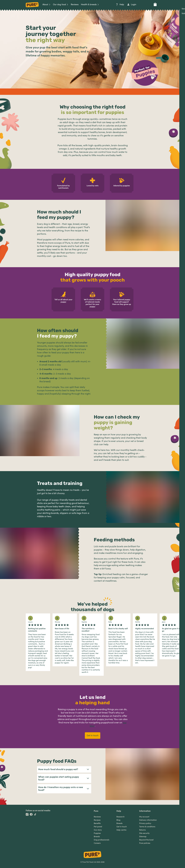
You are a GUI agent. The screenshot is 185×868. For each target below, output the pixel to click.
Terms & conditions (147, 827)
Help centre (121, 830)
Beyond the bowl (146, 840)
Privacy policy (145, 823)
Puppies (97, 833)
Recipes (97, 820)
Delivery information (148, 820)
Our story (98, 830)
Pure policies (145, 843)
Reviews (97, 817)
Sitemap (143, 837)
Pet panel (98, 827)
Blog (118, 820)
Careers (97, 843)
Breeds (97, 837)
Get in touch (122, 827)
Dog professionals (102, 840)
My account (144, 817)
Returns (142, 830)
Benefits (97, 823)
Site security (144, 833)
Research (120, 817)
